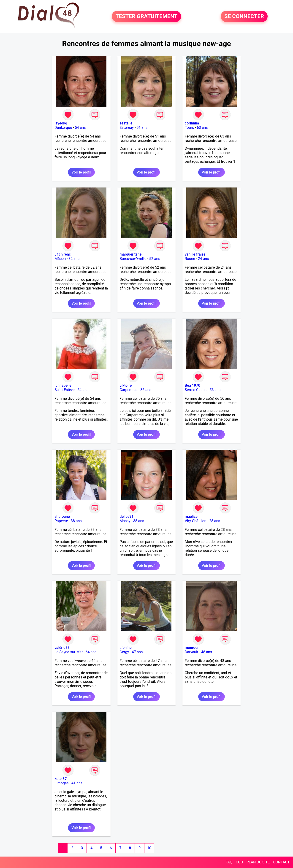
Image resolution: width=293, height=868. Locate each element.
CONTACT (281, 862)
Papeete (61, 521)
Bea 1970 (193, 385)
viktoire (126, 385)
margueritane (131, 254)
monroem (193, 648)
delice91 (127, 517)
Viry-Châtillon (195, 521)
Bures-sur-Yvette (133, 259)
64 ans (91, 652)
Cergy (124, 652)
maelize (191, 517)
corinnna (192, 123)
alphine (126, 648)
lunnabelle (63, 385)
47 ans (137, 652)
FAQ (229, 862)
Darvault (191, 652)
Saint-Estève (65, 390)
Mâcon (60, 259)
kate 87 (61, 779)
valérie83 (62, 648)
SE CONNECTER (244, 17)
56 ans (215, 390)
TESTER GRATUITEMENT (146, 17)
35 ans (146, 390)
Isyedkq (61, 123)
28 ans (215, 521)
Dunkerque (63, 128)
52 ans (155, 259)
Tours (189, 128)
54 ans (80, 128)
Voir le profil (81, 172)
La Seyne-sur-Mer (69, 652)
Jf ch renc (63, 254)
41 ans (77, 783)
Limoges (61, 783)
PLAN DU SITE (258, 862)
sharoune (62, 517)
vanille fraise (195, 254)
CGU (239, 862)
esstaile (126, 123)
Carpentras (129, 390)
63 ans (202, 128)
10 (149, 848)
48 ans (206, 652)
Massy (125, 521)
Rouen (190, 259)
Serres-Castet (196, 390)
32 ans (74, 259)
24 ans (203, 259)
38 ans (76, 521)
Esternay (127, 128)
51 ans (142, 128)
